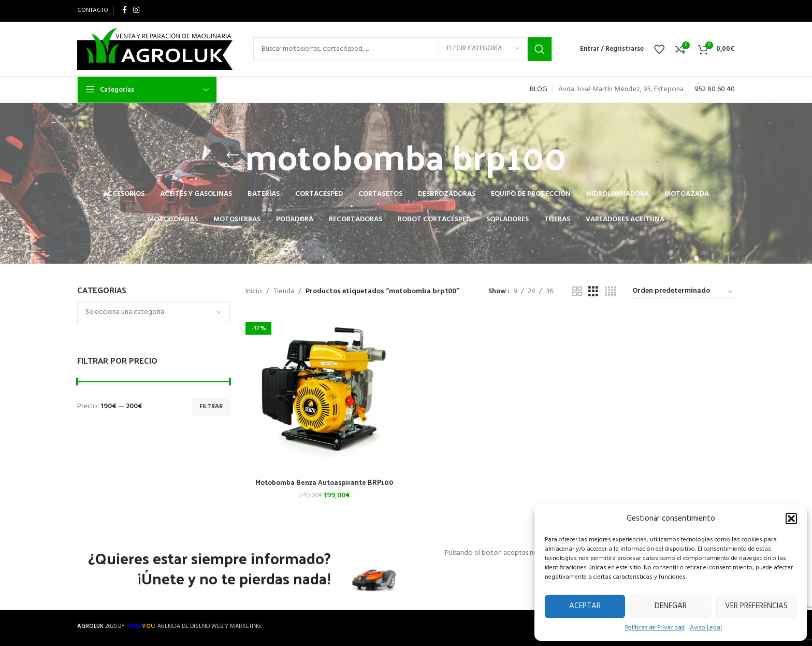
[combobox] (154, 312)
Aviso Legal (706, 628)
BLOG (539, 89)
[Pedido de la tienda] (683, 292)
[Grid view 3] (593, 292)
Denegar (671, 606)
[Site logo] (155, 49)
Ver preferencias (756, 606)
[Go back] (233, 155)
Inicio (254, 292)
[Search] (402, 49)
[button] (791, 519)
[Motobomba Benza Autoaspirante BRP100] (324, 393)
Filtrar (211, 407)
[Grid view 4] (610, 292)
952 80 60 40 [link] (715, 89)
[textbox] (154, 312)
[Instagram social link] (136, 11)
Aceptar (585, 606)
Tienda (284, 292)
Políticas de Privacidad (655, 628)
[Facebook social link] (125, 11)
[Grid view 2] (577, 292)
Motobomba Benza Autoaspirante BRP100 (324, 480)
